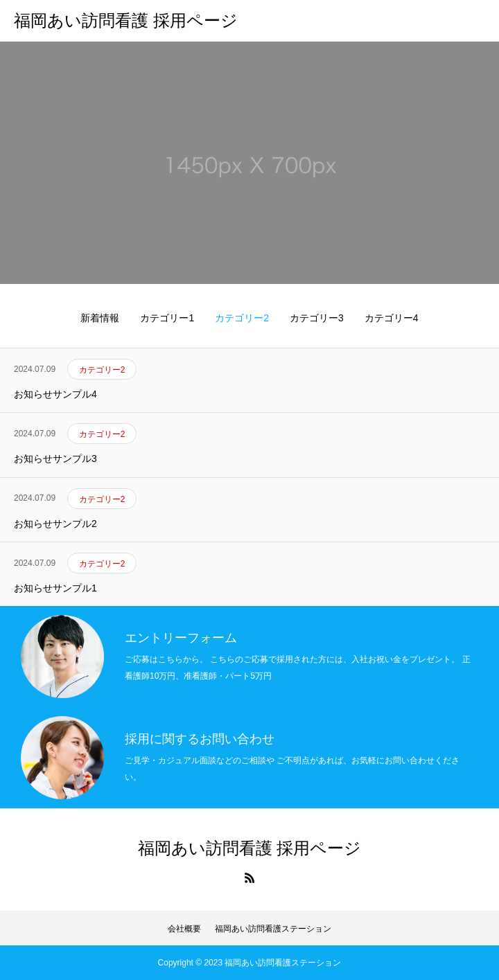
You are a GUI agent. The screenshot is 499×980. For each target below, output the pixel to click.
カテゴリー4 (392, 318)
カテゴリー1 (167, 318)
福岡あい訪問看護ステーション (273, 929)
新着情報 (100, 318)
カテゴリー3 (317, 318)
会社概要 (184, 929)
